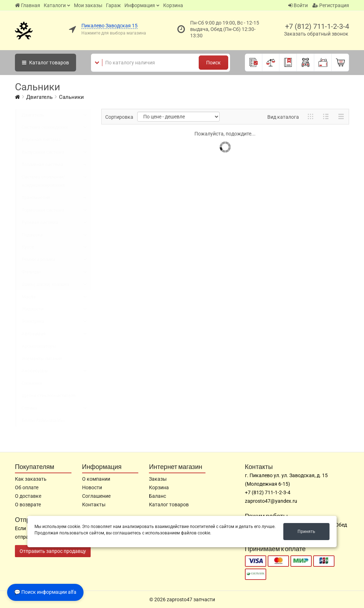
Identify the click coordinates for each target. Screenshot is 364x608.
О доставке (28, 496)
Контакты (94, 505)
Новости (92, 487)
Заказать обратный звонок (316, 34)
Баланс (157, 496)
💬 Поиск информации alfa (45, 592)
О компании (96, 479)
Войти (298, 5)
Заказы (158, 479)
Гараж (113, 5)
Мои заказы (88, 5)
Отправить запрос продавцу (53, 551)
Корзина (173, 5)
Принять (306, 532)
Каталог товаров (169, 505)
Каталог (45, 63)
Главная (28, 5)
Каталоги (55, 5)
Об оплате (27, 487)
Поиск (213, 63)
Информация (140, 5)
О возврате (28, 505)
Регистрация (331, 5)
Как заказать (31, 479)
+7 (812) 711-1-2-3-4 (317, 26)
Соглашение (96, 496)
